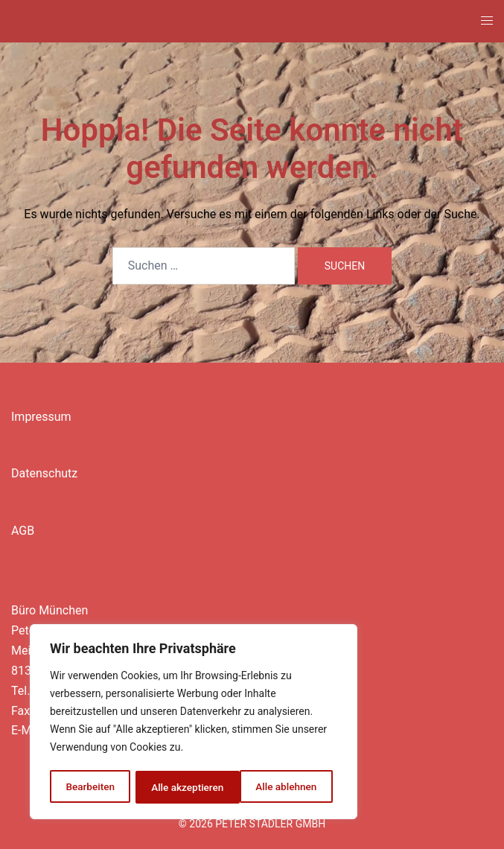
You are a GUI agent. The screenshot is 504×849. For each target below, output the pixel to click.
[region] (194, 723)
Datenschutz (44, 473)
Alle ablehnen (181, 787)
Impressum (41, 417)
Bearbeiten (90, 787)
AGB (23, 531)
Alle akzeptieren (285, 787)
